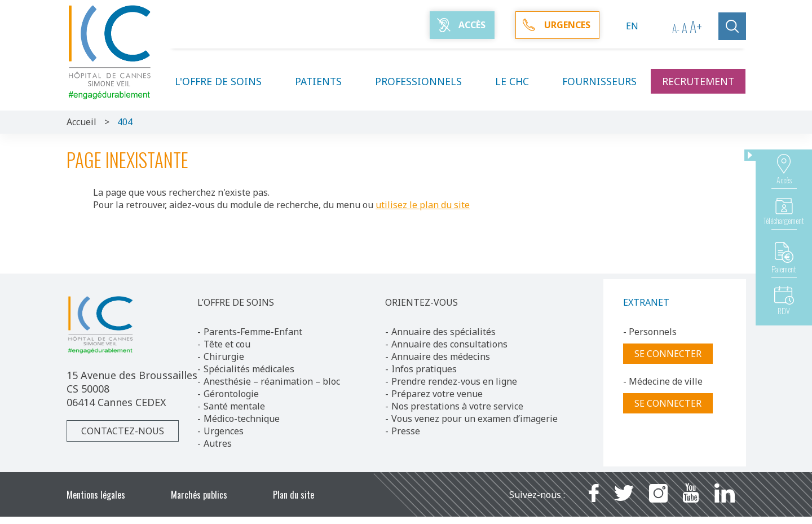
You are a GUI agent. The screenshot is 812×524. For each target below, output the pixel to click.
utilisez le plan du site (423, 205)
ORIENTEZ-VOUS (422, 302)
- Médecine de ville (663, 381)
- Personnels (650, 332)
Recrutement (698, 81)
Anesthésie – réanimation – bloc (272, 381)
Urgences (224, 431)
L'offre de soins (225, 81)
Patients (325, 81)
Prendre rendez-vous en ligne (454, 381)
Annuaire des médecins (441, 356)
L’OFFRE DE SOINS (236, 302)
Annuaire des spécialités (443, 332)
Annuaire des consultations (449, 344)
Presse (406, 431)
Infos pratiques (424, 369)
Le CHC (519, 81)
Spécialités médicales (249, 369)
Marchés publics (199, 495)
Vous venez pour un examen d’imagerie (475, 419)
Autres (218, 443)
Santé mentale (234, 406)
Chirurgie (224, 356)
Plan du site (294, 495)
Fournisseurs (599, 81)
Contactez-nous (123, 431)
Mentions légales (96, 495)
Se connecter (668, 354)
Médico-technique (242, 419)
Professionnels (425, 81)
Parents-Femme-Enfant (253, 332)
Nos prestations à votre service (457, 406)
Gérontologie (231, 394)
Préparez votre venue (437, 394)
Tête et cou (227, 344)
